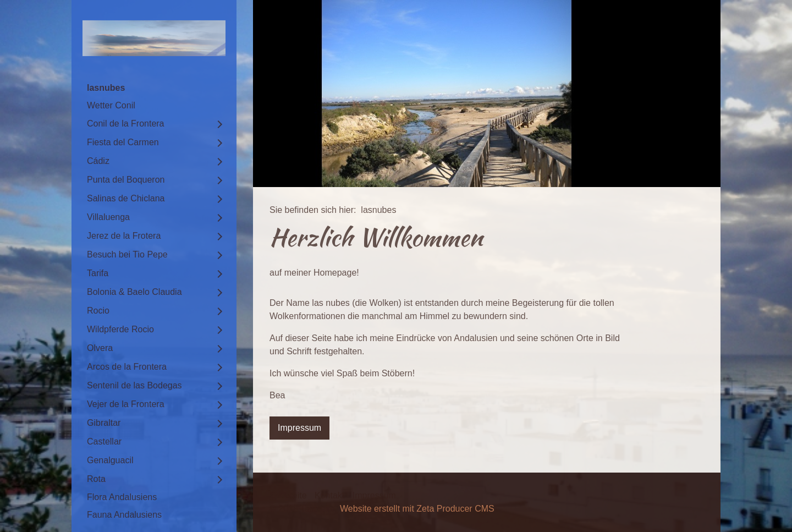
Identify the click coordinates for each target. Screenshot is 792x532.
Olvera (100, 348)
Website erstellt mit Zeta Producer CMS (417, 509)
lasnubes (106, 88)
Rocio (98, 311)
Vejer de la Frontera (126, 404)
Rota (96, 479)
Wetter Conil (111, 105)
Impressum (374, 495)
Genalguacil (110, 460)
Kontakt (329, 495)
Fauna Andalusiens (124, 515)
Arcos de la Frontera (127, 367)
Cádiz (98, 161)
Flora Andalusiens (122, 497)
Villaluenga (108, 217)
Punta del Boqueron (126, 180)
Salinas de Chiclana (126, 198)
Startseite (288, 495)
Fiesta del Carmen (123, 142)
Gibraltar (104, 423)
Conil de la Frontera (126, 124)
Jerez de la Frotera (124, 236)
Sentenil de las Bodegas (134, 385)
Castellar (104, 441)
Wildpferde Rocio (120, 329)
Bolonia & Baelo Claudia (134, 292)
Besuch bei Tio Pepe (127, 254)
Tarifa (98, 273)
